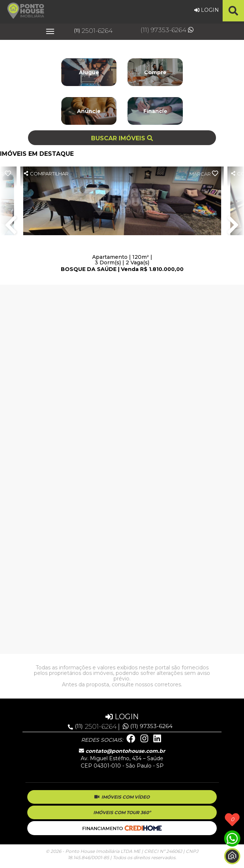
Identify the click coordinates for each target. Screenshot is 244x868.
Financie (155, 111)
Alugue (89, 72)
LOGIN (207, 10)
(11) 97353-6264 (167, 30)
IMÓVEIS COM (122, 812)
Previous (11, 226)
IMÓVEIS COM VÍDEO (122, 797)
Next (233, 226)
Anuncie (89, 111)
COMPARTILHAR (46, 174)
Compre (155, 72)
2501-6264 (93, 31)
